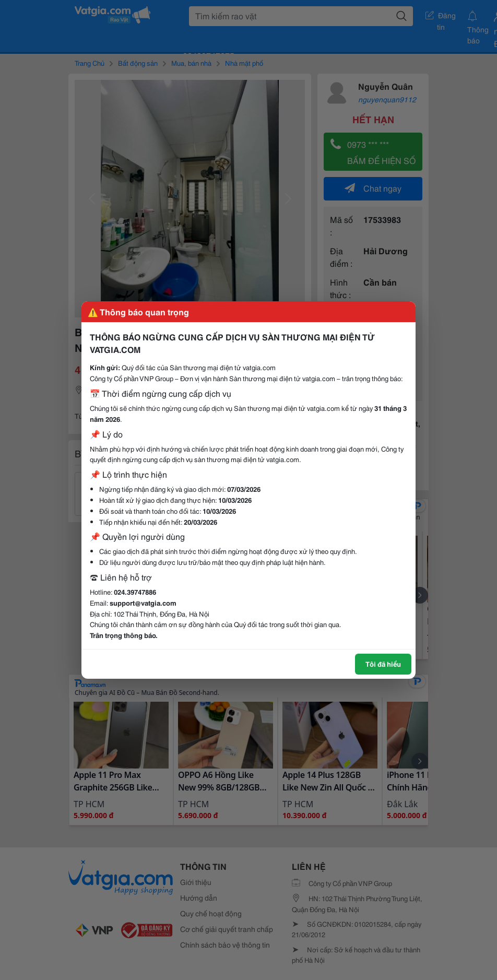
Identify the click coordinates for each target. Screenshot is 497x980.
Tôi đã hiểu (383, 664)
